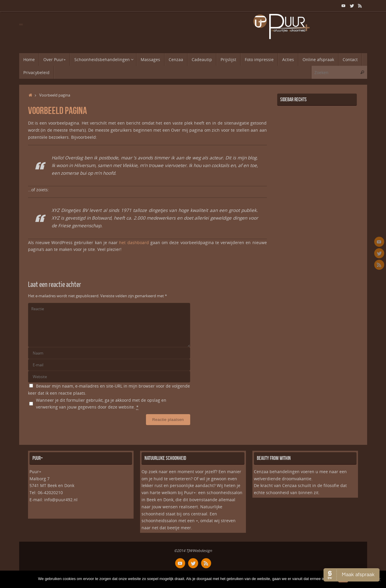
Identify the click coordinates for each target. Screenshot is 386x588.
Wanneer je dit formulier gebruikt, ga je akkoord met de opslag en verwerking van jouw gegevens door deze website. (101, 404)
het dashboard (134, 242)
